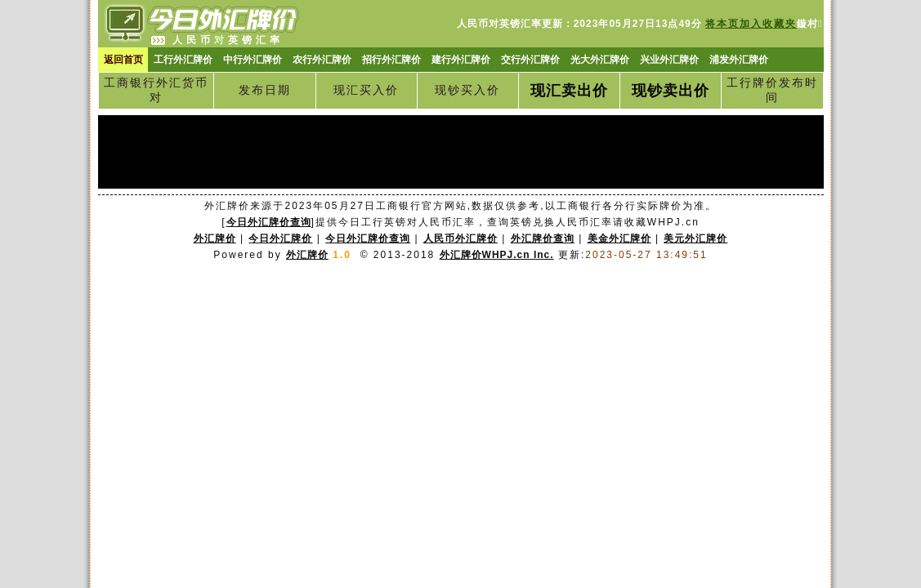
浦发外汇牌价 (739, 60)
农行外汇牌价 (322, 60)
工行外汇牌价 (183, 60)
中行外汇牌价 (253, 60)
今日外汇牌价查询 (269, 222)
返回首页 (123, 60)
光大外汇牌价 (600, 60)
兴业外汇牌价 (669, 60)
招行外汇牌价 (391, 60)
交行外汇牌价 (530, 60)
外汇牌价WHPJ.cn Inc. (497, 255)
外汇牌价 (307, 255)
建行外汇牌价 (461, 60)
